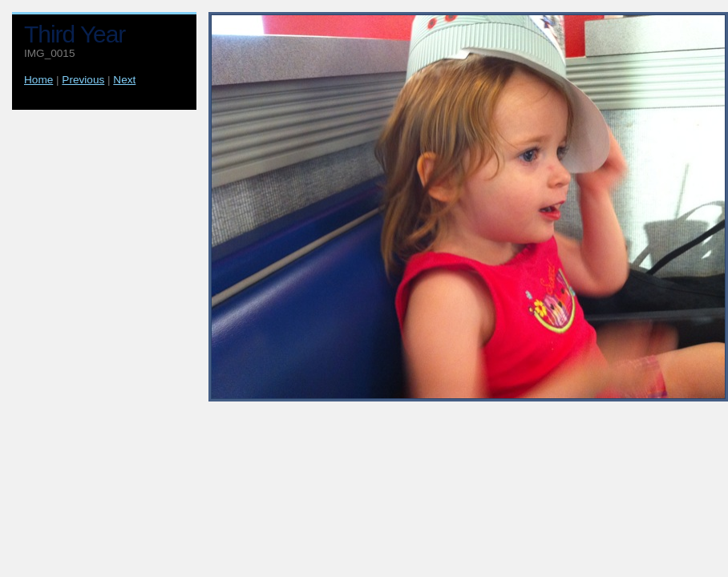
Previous (83, 80)
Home (38, 80)
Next (124, 80)
